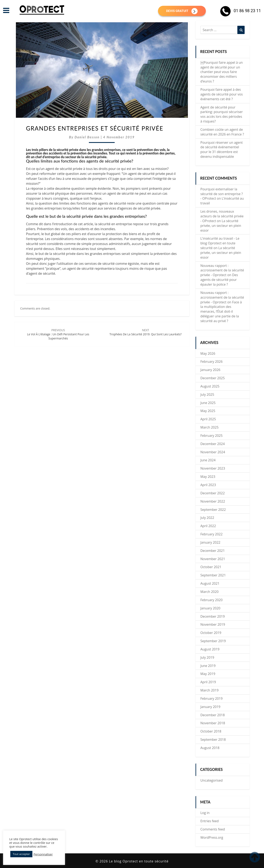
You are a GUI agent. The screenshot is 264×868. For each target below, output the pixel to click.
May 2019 (208, 674)
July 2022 (207, 518)
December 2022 (213, 493)
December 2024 (213, 444)
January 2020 (210, 608)
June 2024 (208, 460)
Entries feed (210, 821)
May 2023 (208, 477)
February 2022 (212, 534)
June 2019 (208, 666)
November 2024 (213, 452)
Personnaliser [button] (43, 854)
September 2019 (213, 641)
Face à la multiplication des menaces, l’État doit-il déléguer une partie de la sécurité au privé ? (221, 312)
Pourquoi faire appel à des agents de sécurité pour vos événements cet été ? (222, 94)
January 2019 (210, 707)
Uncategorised (212, 780)
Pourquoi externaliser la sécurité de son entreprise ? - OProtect (222, 194)
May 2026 (208, 353)
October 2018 (211, 731)
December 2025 (213, 378)
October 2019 (211, 633)
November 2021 (213, 559)
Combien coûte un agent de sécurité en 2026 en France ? (222, 132)
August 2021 (210, 583)
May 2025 (208, 411)
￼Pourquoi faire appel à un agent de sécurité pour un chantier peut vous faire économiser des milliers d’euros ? (222, 72)
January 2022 (210, 542)
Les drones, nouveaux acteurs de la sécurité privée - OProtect (222, 216)
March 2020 (210, 592)
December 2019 (213, 616)
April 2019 (208, 682)
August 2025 (210, 386)
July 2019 (207, 657)
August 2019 (210, 649)
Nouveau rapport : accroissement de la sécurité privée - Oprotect (222, 270)
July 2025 (207, 395)
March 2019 (210, 690)
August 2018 (210, 748)
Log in (205, 813)
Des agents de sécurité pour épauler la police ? (219, 280)
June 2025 (208, 403)
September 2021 (213, 575)
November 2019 (213, 624)
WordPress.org (212, 837)
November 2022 (213, 501)
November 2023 (213, 468)
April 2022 (208, 526)
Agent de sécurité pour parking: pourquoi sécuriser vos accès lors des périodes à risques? (222, 114)
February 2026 (212, 362)
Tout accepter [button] (21, 854)
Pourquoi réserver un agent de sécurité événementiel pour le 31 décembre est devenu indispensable (222, 150)
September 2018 (213, 740)
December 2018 (213, 715)
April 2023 (208, 485)
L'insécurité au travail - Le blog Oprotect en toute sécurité (220, 243)
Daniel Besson (87, 137)
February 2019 (212, 698)
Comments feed (213, 829)
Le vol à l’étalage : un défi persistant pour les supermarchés (58, 334)
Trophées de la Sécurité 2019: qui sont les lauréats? (146, 332)
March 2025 (210, 427)
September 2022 (213, 510)
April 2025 (208, 419)
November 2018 (213, 723)
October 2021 (211, 567)
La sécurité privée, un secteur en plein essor (221, 226)
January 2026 (210, 370)
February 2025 (212, 436)
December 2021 (213, 551)
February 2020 (212, 600)
